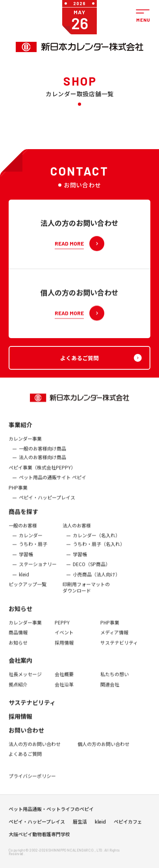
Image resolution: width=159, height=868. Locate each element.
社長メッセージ (25, 679)
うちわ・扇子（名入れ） (99, 549)
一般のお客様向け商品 (43, 453)
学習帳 (26, 559)
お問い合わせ (26, 734)
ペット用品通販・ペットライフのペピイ (51, 812)
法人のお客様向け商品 (43, 462)
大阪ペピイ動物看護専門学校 (39, 837)
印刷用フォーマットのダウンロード (86, 592)
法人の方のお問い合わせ (35, 748)
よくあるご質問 (25, 759)
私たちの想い (115, 679)
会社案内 (20, 665)
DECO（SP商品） (92, 569)
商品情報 (18, 637)
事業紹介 (20, 429)
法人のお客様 (77, 530)
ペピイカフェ (128, 824)
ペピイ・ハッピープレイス (47, 502)
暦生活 (80, 824)
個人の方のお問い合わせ (104, 748)
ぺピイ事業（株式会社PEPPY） (42, 472)
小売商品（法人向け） (96, 579)
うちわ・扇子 (33, 549)
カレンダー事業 (25, 443)
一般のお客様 (23, 530)
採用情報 (64, 647)
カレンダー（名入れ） (96, 540)
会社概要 (64, 679)
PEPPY (62, 627)
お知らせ (20, 613)
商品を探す (23, 516)
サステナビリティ (119, 647)
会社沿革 (64, 689)
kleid (24, 579)
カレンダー (31, 540)
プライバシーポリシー (32, 781)
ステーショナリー (38, 569)
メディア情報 (114, 637)
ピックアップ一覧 (28, 589)
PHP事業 (18, 492)
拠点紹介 (18, 689)
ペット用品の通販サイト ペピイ (53, 482)
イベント (64, 637)
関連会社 (110, 689)
